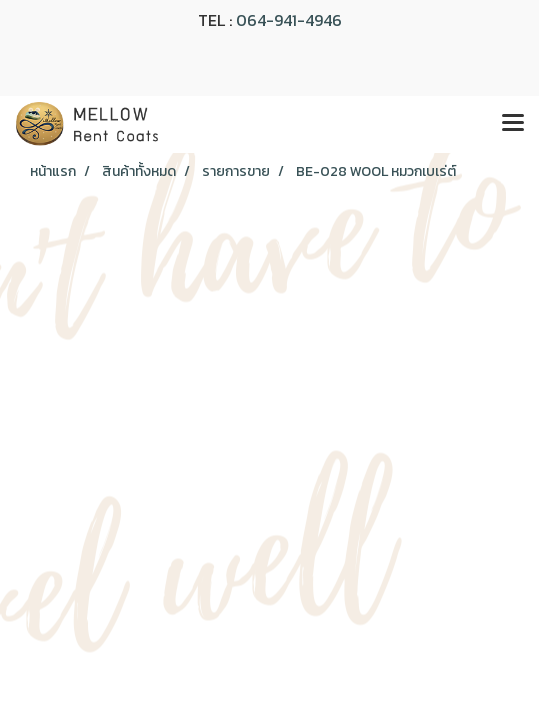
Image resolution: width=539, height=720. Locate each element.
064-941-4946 (289, 20)
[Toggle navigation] (513, 124)
